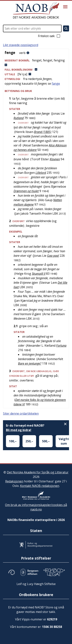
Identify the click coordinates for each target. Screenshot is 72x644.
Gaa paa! (53, 256)
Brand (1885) (43, 132)
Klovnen (55, 159)
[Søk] (66, 28)
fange (56, 84)
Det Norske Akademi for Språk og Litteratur (38, 472)
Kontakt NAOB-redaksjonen (40, 486)
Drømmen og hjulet (26, 191)
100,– (13, 441)
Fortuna (61, 346)
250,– (29, 441)
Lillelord (41, 173)
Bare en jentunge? (30, 363)
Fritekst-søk (49, 36)
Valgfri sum (64, 441)
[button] (36, 63)
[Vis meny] (65, 7)
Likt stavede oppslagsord (21, 45)
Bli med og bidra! (19, 430)
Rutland (19, 118)
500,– (46, 441)
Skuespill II (39, 274)
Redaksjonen (14, 481)
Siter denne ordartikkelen (21, 413)
